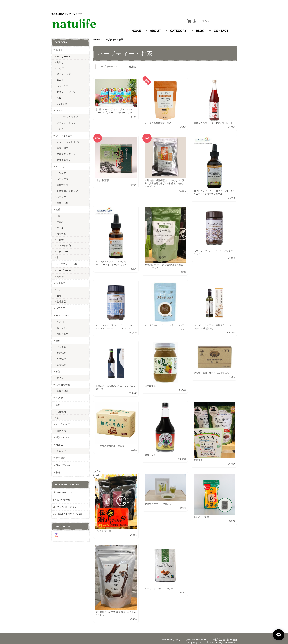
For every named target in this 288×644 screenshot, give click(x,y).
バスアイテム (63, 312)
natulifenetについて (66, 489)
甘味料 (60, 218)
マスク (60, 286)
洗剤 (58, 337)
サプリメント (63, 163)
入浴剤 (60, 318)
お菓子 (60, 236)
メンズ (60, 125)
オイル (60, 224)
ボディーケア (64, 71)
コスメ (59, 107)
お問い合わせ (63, 496)
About (155, 27)
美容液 (60, 77)
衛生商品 (61, 279)
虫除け (60, 59)
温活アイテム (63, 434)
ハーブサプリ (64, 193)
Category (178, 27)
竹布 (58, 469)
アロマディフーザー (67, 150)
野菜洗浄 (61, 355)
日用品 (59, 441)
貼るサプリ (63, 175)
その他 (59, 394)
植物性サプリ (64, 181)
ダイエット (63, 374)
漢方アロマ (63, 144)
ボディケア (63, 324)
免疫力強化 (63, 199)
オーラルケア (63, 421)
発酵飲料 (61, 408)
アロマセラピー (64, 132)
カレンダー (63, 448)
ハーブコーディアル (109, 63)
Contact (221, 27)
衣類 (58, 368)
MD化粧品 (62, 100)
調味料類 (61, 230)
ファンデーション (66, 119)
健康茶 (132, 63)
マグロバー (63, 248)
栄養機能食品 (63, 381)
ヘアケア (61, 305)
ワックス (61, 343)
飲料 (58, 402)
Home (136, 27)
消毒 (59, 292)
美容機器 (61, 454)
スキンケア (62, 46)
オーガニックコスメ (67, 114)
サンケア (61, 169)
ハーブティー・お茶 (67, 260)
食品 (58, 206)
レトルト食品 (64, 242)
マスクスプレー (65, 156)
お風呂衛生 (63, 330)
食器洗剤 (61, 349)
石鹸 (59, 94)
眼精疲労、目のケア (67, 187)
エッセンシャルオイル (69, 139)
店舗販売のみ (63, 461)
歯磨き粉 (61, 427)
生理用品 (61, 298)
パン (59, 212)
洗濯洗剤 (61, 361)
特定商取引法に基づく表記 (70, 511)
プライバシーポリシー (68, 503)
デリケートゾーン (66, 88)
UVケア (61, 65)
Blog (200, 27)
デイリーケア (64, 53)
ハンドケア (63, 82)
